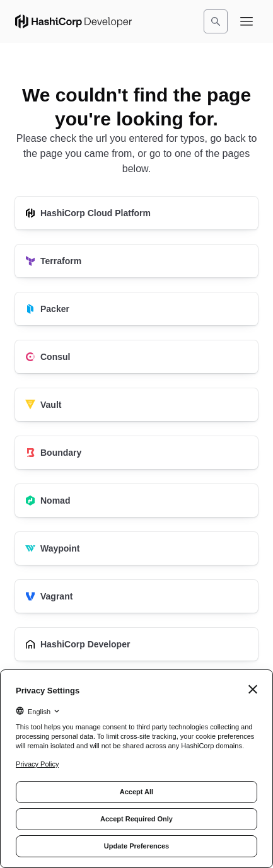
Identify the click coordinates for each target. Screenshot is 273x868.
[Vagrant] (136, 596)
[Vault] (136, 405)
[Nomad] (136, 501)
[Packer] (136, 309)
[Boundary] (136, 453)
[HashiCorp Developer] (136, 644)
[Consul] (136, 357)
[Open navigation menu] (247, 21)
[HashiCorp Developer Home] (73, 21)
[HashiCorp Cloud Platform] (136, 213)
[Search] (216, 21)
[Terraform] (136, 261)
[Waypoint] (136, 548)
